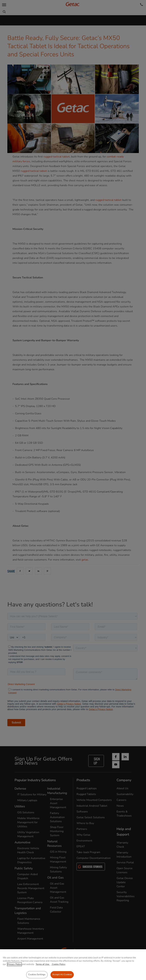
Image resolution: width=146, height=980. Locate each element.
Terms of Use (43, 973)
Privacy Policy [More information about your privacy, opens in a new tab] (14, 973)
